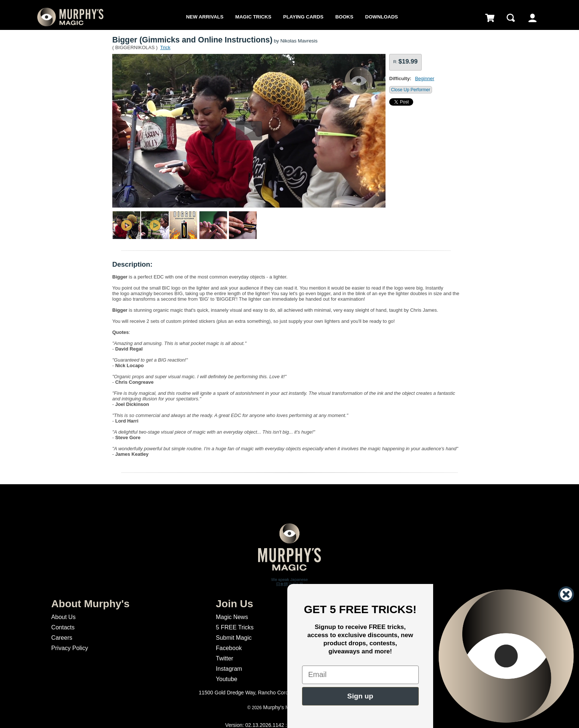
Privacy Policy (70, 648)
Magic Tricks (253, 17)
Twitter (225, 658)
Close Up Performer (411, 90)
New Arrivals (205, 17)
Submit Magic (234, 638)
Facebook (229, 648)
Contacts (63, 627)
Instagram (229, 669)
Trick (165, 47)
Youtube (227, 679)
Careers (62, 638)
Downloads (382, 17)
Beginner (425, 78)
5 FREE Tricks (235, 627)
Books (344, 17)
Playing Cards (303, 17)
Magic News (232, 617)
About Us (64, 617)
